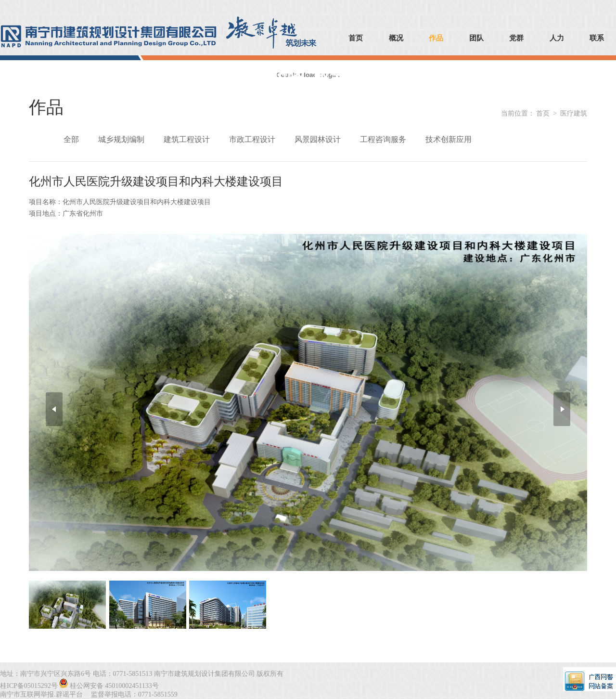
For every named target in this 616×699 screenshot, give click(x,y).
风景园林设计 (318, 139)
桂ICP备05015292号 (29, 686)
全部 (71, 139)
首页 (356, 38)
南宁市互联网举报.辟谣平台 (41, 694)
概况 (396, 38)
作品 (436, 38)
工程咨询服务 (383, 139)
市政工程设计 (252, 139)
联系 (597, 38)
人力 (557, 38)
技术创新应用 (449, 139)
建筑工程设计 (187, 139)
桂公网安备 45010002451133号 (114, 686)
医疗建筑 (574, 113)
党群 (516, 38)
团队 (476, 38)
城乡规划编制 (121, 139)
